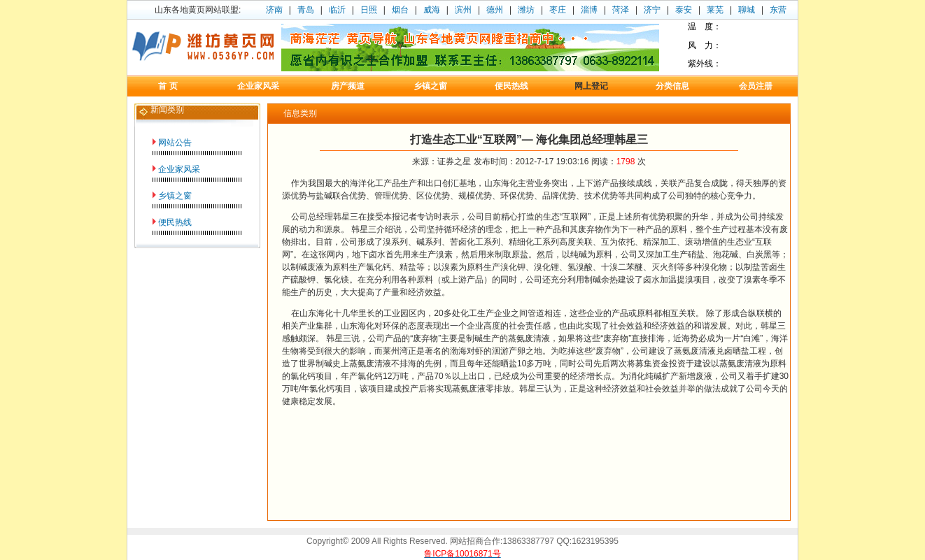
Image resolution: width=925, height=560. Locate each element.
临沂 (337, 10)
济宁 (652, 10)
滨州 (463, 10)
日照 (369, 10)
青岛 (306, 10)
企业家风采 (179, 169)
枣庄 (558, 10)
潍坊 (526, 10)
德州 (495, 10)
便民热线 (175, 222)
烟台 (400, 10)
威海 (432, 10)
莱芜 (715, 10)
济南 (274, 10)
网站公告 (175, 143)
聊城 (747, 10)
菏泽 (621, 10)
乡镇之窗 (175, 196)
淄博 (589, 10)
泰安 (684, 10)
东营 (778, 10)
